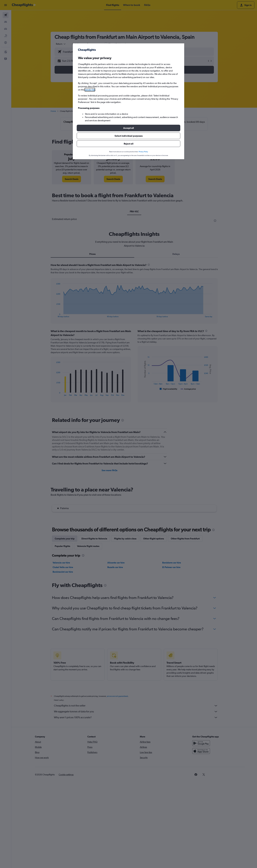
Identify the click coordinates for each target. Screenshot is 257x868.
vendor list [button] (90, 90)
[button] (128, 128)
